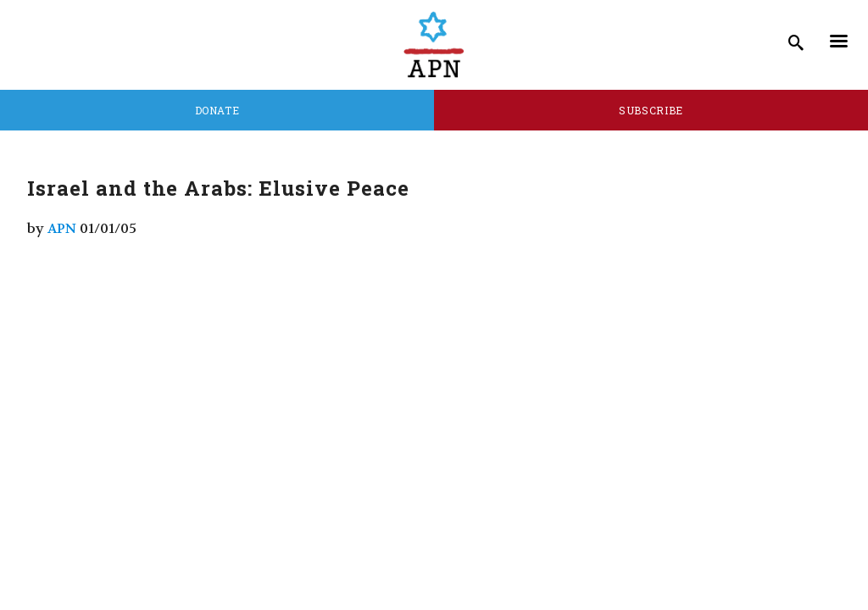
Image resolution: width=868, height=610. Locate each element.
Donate (217, 110)
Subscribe (651, 110)
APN (62, 228)
